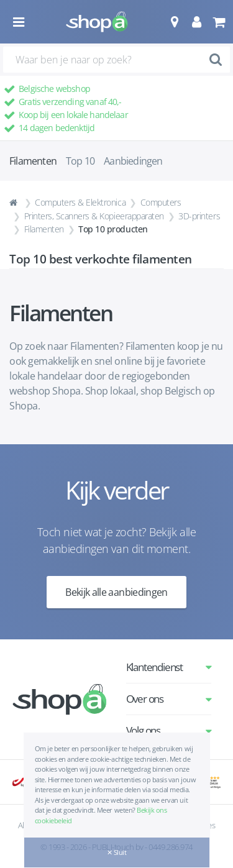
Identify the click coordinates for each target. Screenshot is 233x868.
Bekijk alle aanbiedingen (116, 592)
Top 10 (80, 161)
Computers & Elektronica (80, 202)
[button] (174, 22)
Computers (161, 202)
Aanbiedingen (133, 161)
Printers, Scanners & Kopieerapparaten (94, 216)
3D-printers (199, 216)
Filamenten (44, 229)
